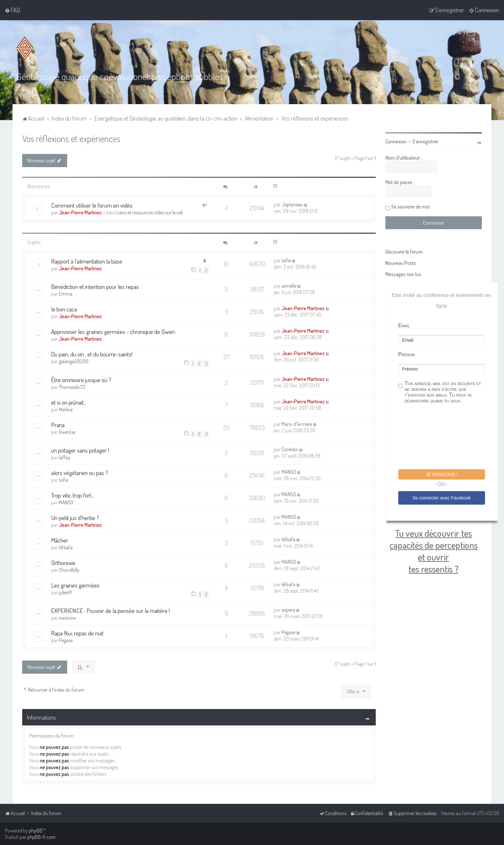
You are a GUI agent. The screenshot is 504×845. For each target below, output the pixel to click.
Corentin (290, 449)
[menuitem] (12, 10)
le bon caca (64, 309)
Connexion (396, 141)
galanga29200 (74, 361)
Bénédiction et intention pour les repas (95, 287)
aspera (288, 610)
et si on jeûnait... (69, 402)
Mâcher (60, 540)
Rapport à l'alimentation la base (87, 261)
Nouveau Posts (401, 263)
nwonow (67, 618)
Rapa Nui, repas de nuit (77, 633)
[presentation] (447, 437)
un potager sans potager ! (80, 450)
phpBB (36, 831)
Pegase (66, 640)
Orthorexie (63, 563)
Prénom (407, 354)
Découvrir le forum (404, 252)
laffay (65, 457)
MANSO (289, 472)
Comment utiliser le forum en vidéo (92, 205)
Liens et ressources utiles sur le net (150, 212)
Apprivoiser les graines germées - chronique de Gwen (113, 332)
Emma (66, 294)
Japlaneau (292, 204)
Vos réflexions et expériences (71, 138)
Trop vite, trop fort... (73, 495)
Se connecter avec (441, 498)
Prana (58, 425)
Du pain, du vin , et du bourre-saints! (92, 354)
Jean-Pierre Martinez (80, 212)
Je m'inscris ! (441, 474)
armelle (289, 286)
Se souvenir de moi (410, 207)
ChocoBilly (69, 570)
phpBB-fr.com (41, 837)
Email (404, 325)
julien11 (65, 592)
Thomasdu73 (72, 387)
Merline (66, 409)
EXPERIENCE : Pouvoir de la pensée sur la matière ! (110, 611)
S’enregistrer (425, 141)
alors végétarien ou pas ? (80, 473)
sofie (286, 260)
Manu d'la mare (297, 424)
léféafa (66, 547)
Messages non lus (403, 274)
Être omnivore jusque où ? (81, 380)
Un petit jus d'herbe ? (75, 518)
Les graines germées (75, 585)
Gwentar (67, 432)
